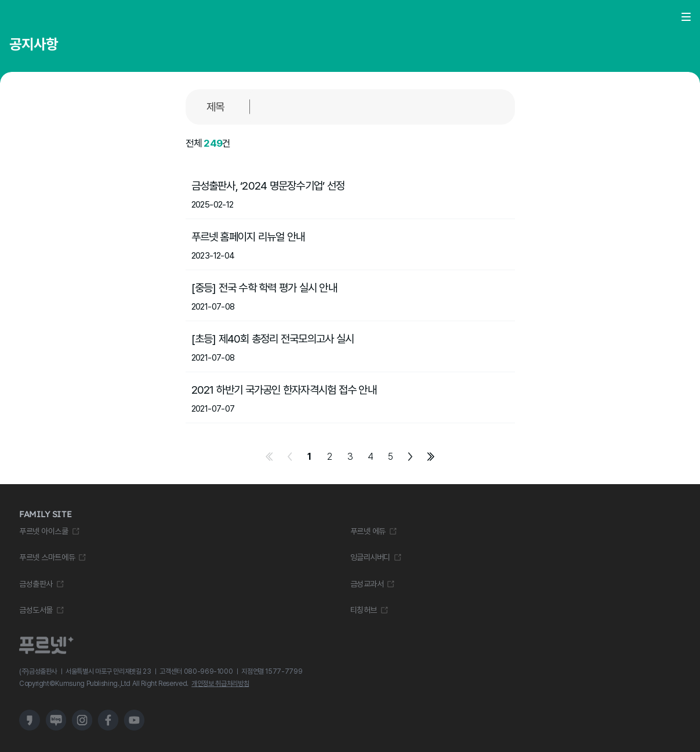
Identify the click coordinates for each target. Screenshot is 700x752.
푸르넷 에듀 (368, 531)
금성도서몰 (36, 610)
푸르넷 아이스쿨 (44, 531)
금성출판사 (36, 584)
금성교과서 (367, 584)
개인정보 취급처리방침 (220, 684)
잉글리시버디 (370, 557)
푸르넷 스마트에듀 (47, 557)
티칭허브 (364, 610)
